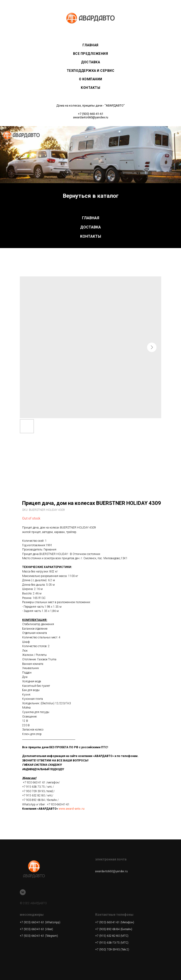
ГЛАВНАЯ (91, 218)
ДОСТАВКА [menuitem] (90, 62)
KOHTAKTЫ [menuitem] (90, 88)
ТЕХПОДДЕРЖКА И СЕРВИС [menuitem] (91, 71)
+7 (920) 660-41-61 (91, 114)
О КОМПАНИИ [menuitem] (91, 79)
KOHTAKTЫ (91, 236)
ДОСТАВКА (90, 227)
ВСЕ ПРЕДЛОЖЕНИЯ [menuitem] (91, 54)
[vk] (23, 892)
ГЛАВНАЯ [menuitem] (90, 45)
